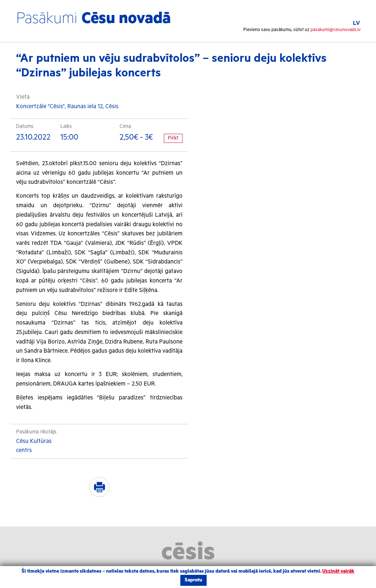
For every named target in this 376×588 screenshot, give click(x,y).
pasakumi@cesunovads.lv (336, 30)
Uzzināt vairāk (338, 571)
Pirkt (173, 138)
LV (356, 23)
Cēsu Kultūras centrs (34, 446)
